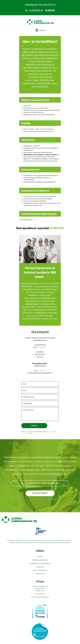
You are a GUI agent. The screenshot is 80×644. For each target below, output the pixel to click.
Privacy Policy (50, 432)
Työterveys (40, 567)
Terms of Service (25, 433)
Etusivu (40, 556)
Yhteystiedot (40, 574)
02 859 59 (42, 347)
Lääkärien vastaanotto (40, 560)
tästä (34, 220)
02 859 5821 (57, 228)
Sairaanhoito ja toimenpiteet (40, 563)
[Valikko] (41, 30)
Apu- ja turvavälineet (40, 570)
